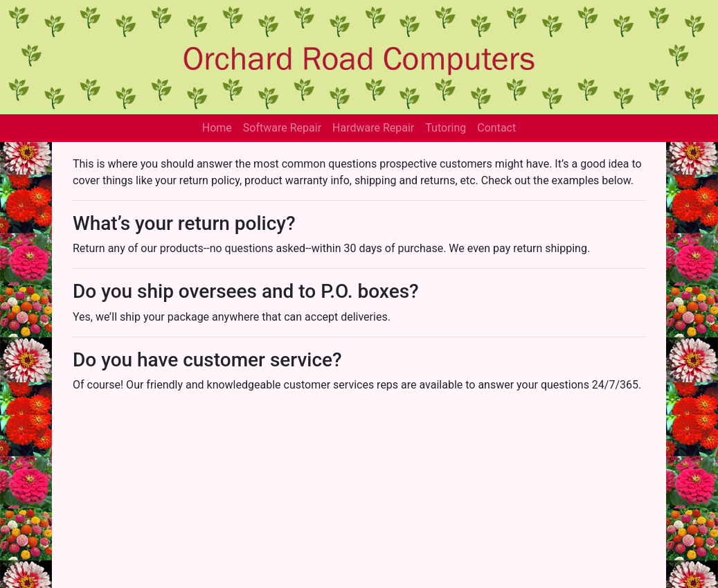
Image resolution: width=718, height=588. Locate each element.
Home (217, 128)
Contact (496, 128)
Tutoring (446, 128)
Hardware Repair (373, 128)
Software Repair (282, 128)
